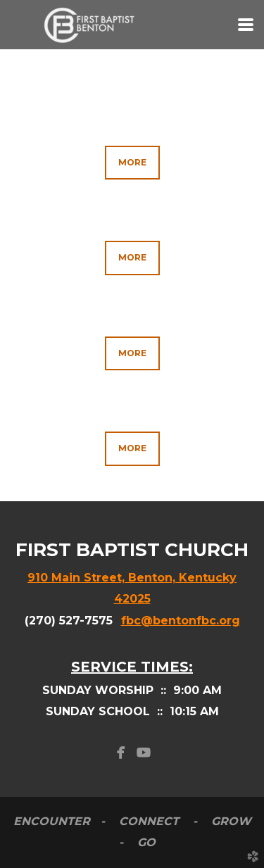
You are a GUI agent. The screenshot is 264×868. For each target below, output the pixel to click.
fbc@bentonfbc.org (181, 621)
